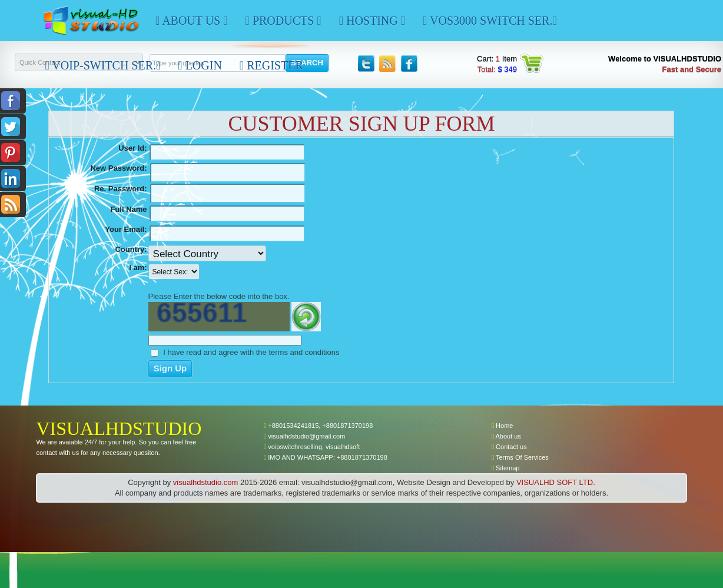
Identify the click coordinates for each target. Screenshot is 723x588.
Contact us (509, 447)
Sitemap (505, 468)
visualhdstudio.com (206, 482)
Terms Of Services (520, 457)
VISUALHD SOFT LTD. (556, 482)
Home (502, 426)
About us (506, 436)
